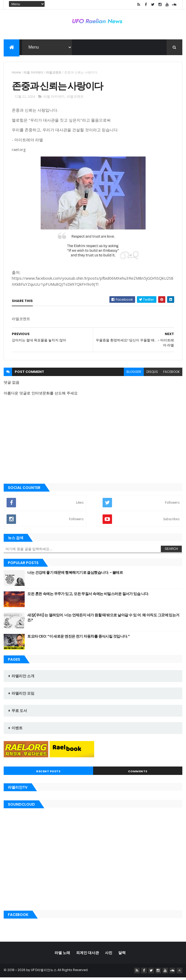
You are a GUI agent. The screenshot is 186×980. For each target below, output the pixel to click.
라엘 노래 (62, 955)
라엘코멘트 (54, 73)
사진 (109, 955)
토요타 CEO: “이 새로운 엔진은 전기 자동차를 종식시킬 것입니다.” (78, 639)
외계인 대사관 (87, 955)
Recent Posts (48, 774)
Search (171, 552)
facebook (171, 375)
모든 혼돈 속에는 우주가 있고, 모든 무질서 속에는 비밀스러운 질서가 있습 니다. (88, 597)
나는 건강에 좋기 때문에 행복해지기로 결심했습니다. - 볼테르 (75, 575)
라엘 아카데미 (33, 73)
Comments (138, 774)
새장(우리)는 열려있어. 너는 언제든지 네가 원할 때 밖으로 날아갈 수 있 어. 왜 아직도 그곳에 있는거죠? (103, 621)
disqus (152, 375)
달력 (122, 955)
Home (16, 73)
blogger (134, 375)
